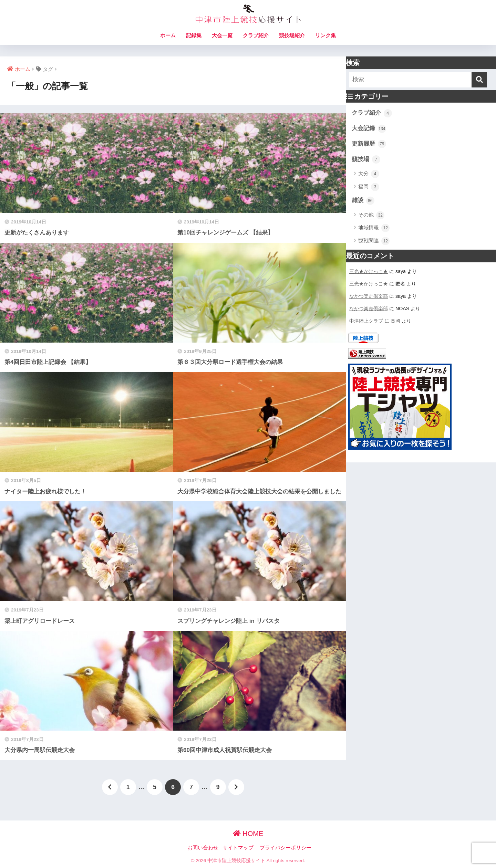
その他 (371, 215)
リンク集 (325, 35)
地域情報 (374, 228)
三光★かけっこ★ (369, 271)
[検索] (479, 80)
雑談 (363, 201)
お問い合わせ (203, 848)
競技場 (366, 159)
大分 (369, 174)
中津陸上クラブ (366, 321)
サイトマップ (238, 848)
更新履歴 (369, 144)
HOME (248, 834)
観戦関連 (374, 241)
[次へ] (236, 787)
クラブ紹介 (256, 35)
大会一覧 (222, 35)
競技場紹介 (292, 35)
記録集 (194, 35)
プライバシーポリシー (286, 848)
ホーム (168, 35)
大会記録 (369, 129)
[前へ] (110, 787)
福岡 (369, 187)
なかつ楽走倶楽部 (369, 296)
